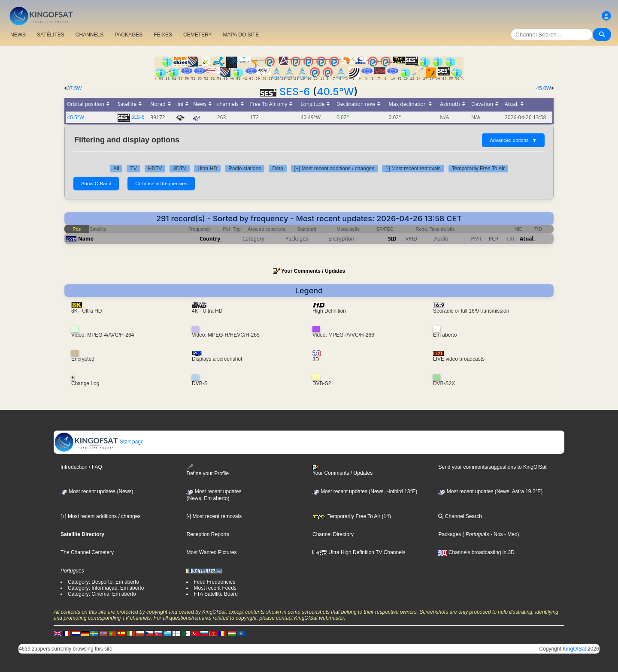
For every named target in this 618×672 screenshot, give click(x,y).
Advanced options (513, 140)
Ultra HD (207, 169)
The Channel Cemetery (87, 552)
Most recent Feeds (215, 588)
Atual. (527, 239)
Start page (99, 442)
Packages (450, 534)
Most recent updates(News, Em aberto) (214, 495)
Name (86, 239)
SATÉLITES (51, 35)
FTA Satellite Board (216, 594)
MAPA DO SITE (241, 35)
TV (133, 169)
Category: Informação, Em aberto (106, 588)
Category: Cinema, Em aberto (102, 594)
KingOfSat (574, 649)
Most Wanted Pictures (211, 552)
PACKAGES (129, 35)
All (116, 169)
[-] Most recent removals (413, 169)
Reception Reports (208, 534)
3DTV (180, 169)
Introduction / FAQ (81, 467)
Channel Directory (333, 534)
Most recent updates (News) (97, 491)
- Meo (510, 534)
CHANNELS (89, 35)
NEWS (18, 35)
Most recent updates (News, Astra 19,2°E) (490, 491)
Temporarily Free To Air (478, 169)
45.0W (544, 88)
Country (210, 239)
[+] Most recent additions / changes (334, 169)
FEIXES (163, 35)
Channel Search (460, 516)
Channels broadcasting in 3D (476, 552)
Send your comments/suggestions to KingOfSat (492, 467)
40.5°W (335, 92)
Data (277, 169)
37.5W (74, 88)
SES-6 (295, 92)
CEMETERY (197, 35)
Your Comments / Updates (313, 271)
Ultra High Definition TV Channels (359, 552)
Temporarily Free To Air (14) (352, 516)
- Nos (496, 534)
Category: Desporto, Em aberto (103, 582)
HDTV (155, 169)
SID (392, 239)
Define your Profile (208, 470)
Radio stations (245, 169)
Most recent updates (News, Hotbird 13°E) (365, 491)
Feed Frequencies (214, 582)
